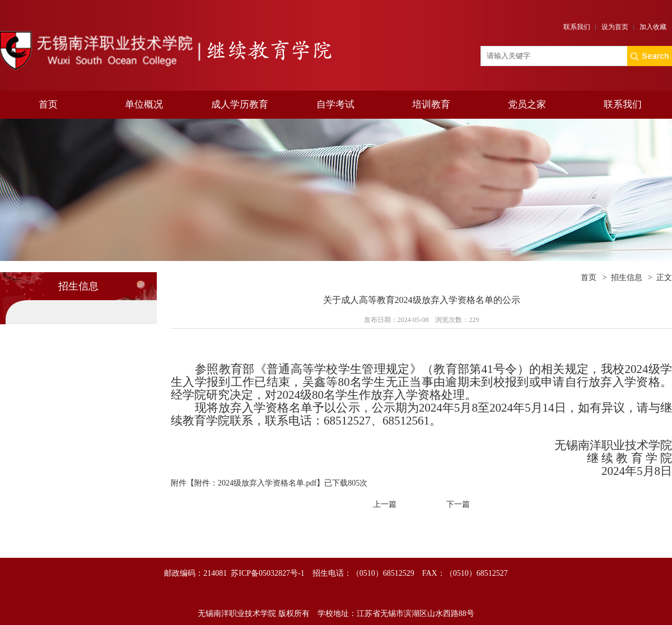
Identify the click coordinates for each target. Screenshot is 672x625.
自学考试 (335, 104)
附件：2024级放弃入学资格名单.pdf (255, 483)
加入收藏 (653, 27)
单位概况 (144, 104)
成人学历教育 (240, 104)
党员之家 (527, 104)
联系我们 (577, 27)
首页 (48, 104)
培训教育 (431, 104)
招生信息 (627, 277)
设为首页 (615, 27)
